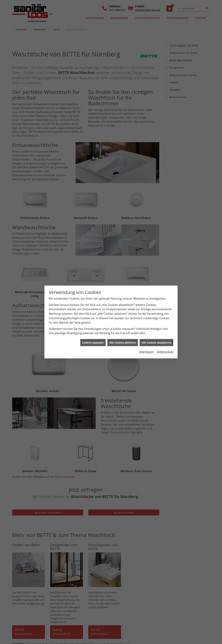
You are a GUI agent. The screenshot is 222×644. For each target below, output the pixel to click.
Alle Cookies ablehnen (123, 343)
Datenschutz (165, 352)
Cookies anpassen (93, 343)
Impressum (146, 352)
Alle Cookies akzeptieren (156, 343)
